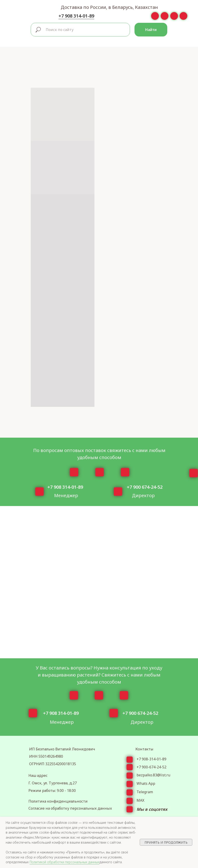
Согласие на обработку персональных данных (70, 808)
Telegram (145, 792)
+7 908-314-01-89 (151, 759)
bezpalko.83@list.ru (153, 775)
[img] (15, 10)
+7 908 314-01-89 (76, 16)
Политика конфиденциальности (58, 801)
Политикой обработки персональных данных (65, 862)
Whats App (146, 783)
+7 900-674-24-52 (151, 767)
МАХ (140, 800)
